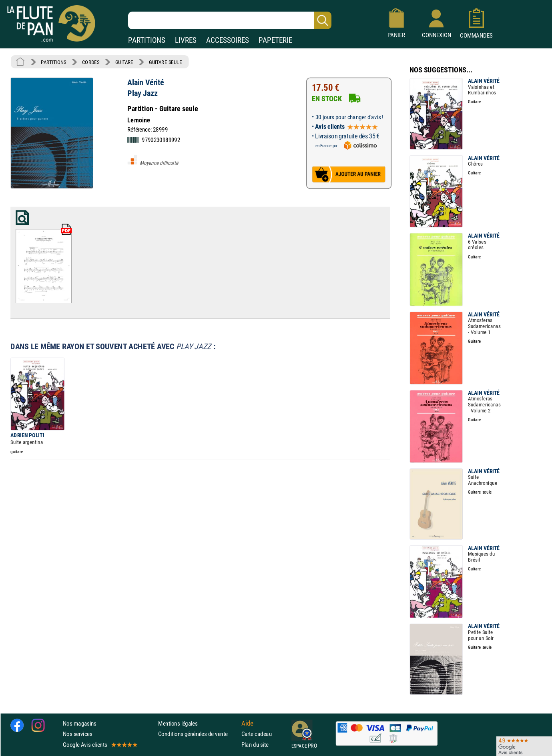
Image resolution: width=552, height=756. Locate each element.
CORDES (91, 62)
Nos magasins (80, 723)
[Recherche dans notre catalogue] (230, 20)
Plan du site (255, 744)
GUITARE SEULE (165, 62)
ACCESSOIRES (228, 40)
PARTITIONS (147, 40)
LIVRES (186, 40)
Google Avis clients (100, 744)
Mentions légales (178, 723)
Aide (247, 723)
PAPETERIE (275, 40)
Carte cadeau (257, 734)
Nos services (77, 734)
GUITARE (124, 62)
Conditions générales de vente (198, 734)
